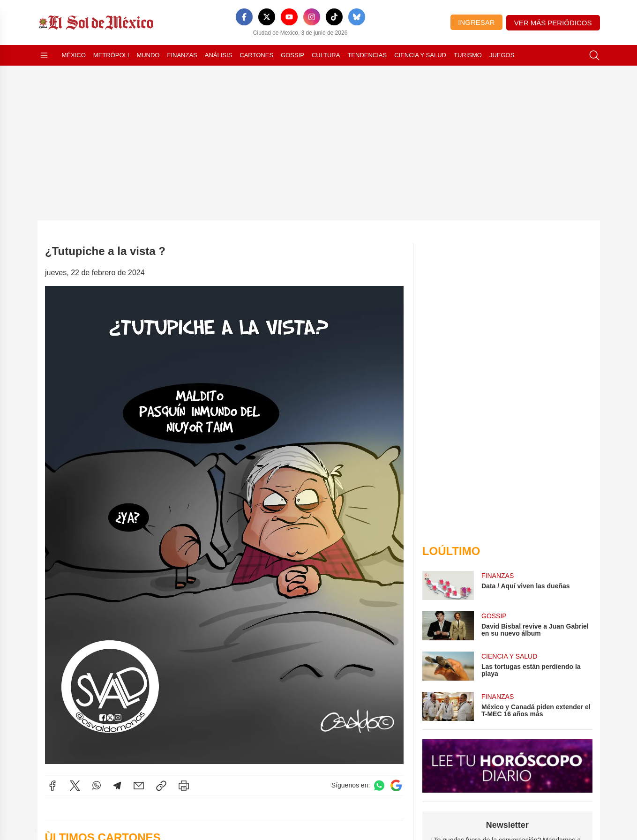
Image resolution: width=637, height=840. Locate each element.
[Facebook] (244, 17)
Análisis (219, 55)
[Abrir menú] (44, 55)
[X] (267, 17)
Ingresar (476, 22)
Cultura (326, 55)
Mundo (148, 55)
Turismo (468, 55)
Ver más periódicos (553, 23)
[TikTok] (334, 17)
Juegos (502, 55)
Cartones (256, 55)
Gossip (292, 55)
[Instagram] (312, 17)
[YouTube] (289, 17)
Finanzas (182, 55)
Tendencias (367, 55)
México (74, 55)
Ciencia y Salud (420, 55)
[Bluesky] (357, 17)
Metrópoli (111, 55)
